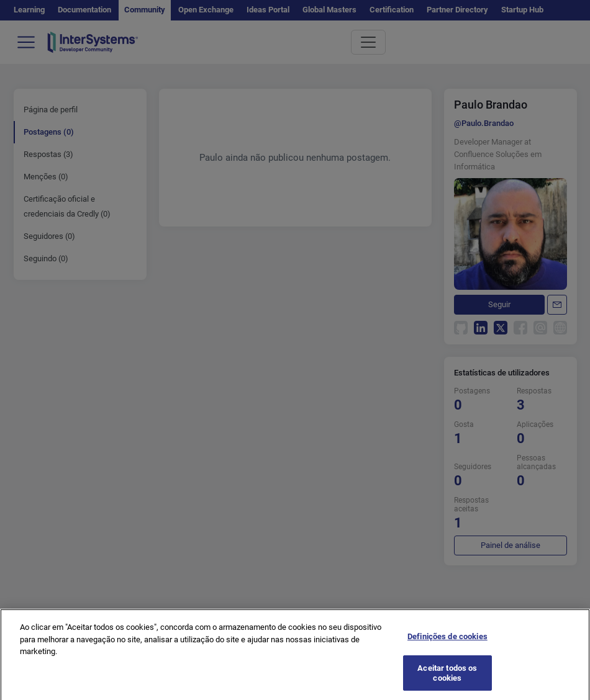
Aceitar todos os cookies (447, 682)
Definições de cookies (447, 646)
